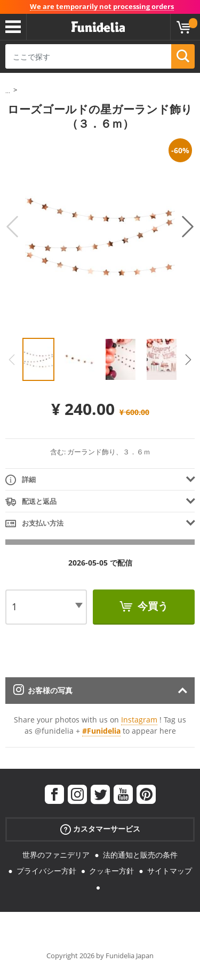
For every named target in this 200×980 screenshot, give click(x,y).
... (8, 91)
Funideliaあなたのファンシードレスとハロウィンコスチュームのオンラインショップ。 (98, 27)
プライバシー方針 (46, 871)
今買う (151, 606)
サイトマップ (170, 871)
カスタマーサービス (100, 829)
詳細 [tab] (21, 480)
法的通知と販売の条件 (140, 855)
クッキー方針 (111, 871)
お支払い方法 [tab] (34, 524)
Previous (12, 227)
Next (188, 227)
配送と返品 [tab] (31, 502)
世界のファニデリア (56, 855)
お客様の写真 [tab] (43, 690)
